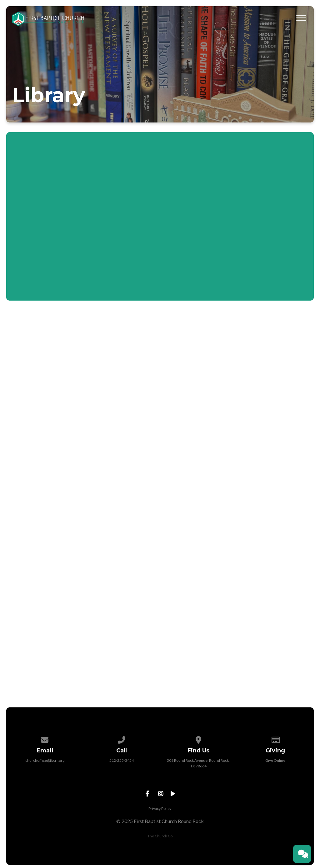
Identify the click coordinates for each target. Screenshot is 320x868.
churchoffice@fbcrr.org (45, 760)
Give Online (275, 760)
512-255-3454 (122, 760)
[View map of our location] (198, 739)
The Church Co (160, 836)
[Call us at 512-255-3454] (122, 739)
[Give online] (275, 739)
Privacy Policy (160, 808)
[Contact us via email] (45, 739)
